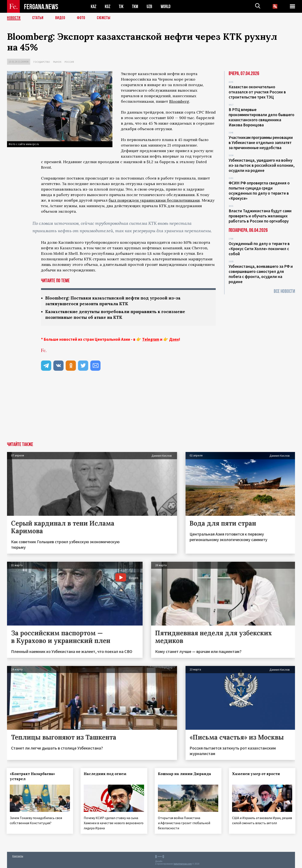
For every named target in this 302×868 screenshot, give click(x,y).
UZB (149, 6)
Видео (60, 18)
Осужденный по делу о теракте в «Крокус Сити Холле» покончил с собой (259, 249)
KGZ (108, 6)
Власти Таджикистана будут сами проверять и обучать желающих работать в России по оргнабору (260, 216)
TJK (121, 6)
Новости (14, 18)
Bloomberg (179, 101)
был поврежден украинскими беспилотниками (154, 200)
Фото (81, 18)
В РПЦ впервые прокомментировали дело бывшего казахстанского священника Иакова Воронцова (262, 117)
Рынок (57, 62)
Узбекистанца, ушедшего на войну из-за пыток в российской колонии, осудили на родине (262, 165)
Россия (69, 62)
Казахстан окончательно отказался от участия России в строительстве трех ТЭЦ (257, 92)
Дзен (174, 339)
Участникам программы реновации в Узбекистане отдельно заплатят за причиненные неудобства (261, 143)
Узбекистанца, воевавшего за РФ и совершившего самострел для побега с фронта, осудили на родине (261, 274)
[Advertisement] (151, 410)
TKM (135, 6)
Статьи (38, 18)
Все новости (284, 291)
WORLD (166, 6)
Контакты (18, 856)
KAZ (94, 6)
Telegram (151, 339)
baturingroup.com (183, 863)
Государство (42, 62)
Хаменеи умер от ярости (256, 774)
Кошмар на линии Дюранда (185, 774)
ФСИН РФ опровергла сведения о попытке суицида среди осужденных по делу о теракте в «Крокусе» (259, 191)
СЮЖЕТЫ (104, 18)
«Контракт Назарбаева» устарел (33, 776)
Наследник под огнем (106, 774)
